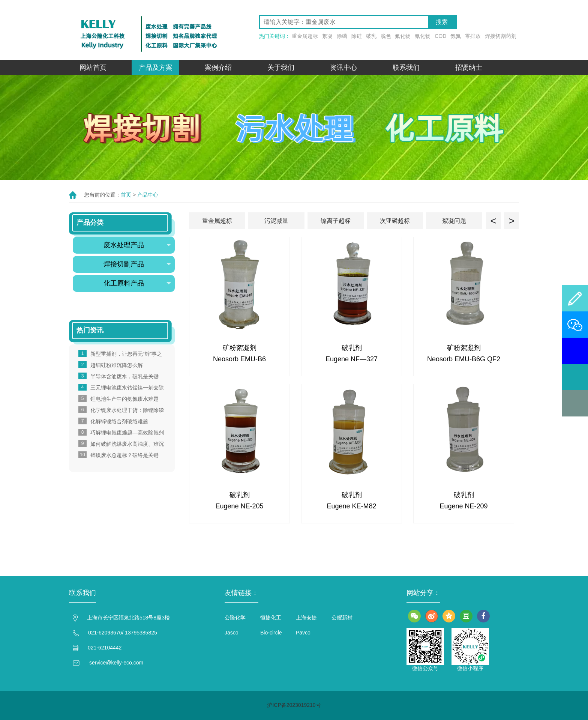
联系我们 (406, 68)
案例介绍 (218, 68)
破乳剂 (352, 348)
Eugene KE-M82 (351, 506)
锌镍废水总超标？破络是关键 (124, 455)
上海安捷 (306, 618)
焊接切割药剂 (501, 36)
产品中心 (148, 195)
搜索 (442, 22)
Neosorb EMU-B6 (239, 359)
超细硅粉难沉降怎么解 (117, 365)
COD (440, 36)
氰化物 (423, 36)
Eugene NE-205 (239, 506)
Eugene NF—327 (352, 359)
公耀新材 (342, 618)
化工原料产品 (137, 283)
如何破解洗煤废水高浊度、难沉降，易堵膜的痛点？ (127, 444)
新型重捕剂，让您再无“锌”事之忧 (126, 354)
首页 (126, 195)
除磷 (342, 36)
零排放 (473, 36)
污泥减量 (276, 221)
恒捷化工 (271, 618)
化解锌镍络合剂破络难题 (119, 421)
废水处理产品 (137, 245)
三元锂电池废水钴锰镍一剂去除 (127, 388)
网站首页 (93, 68)
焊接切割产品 (137, 264)
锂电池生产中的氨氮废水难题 (124, 399)
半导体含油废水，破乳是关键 (124, 376)
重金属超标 (305, 36)
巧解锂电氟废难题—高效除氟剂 (127, 433)
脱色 (386, 36)
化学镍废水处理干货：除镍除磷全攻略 (127, 410)
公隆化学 (235, 618)
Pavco (303, 633)
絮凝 (327, 36)
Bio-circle (271, 633)
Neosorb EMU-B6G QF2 (464, 359)
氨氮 (456, 36)
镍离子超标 (336, 221)
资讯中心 (343, 68)
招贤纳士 (469, 68)
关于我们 (281, 68)
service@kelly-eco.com (116, 663)
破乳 (371, 36)
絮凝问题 (454, 221)
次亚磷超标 (395, 221)
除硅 (357, 36)
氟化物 (403, 36)
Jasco (232, 633)
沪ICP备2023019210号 (294, 705)
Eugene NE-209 (463, 506)
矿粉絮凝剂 (240, 348)
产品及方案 (156, 68)
